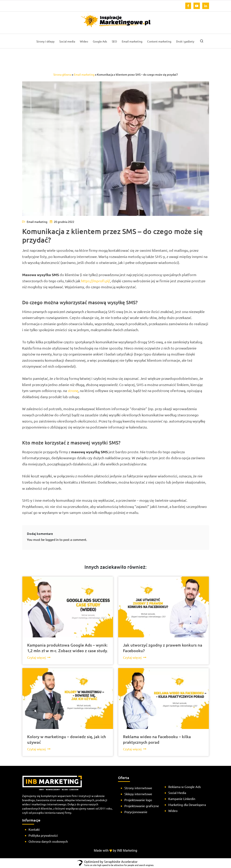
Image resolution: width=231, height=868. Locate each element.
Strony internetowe (138, 788)
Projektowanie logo (138, 800)
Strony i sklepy (45, 41)
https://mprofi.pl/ (96, 281)
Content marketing (159, 41)
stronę (73, 391)
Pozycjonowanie (136, 812)
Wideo (84, 41)
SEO (114, 41)
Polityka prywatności (43, 835)
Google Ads (100, 41)
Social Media (177, 793)
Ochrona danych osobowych (48, 841)
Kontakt (34, 829)
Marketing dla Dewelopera (187, 805)
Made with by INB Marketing (115, 851)
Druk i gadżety (185, 41)
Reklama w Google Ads (185, 787)
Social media (67, 41)
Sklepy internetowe (138, 794)
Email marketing (132, 41)
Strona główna (62, 74)
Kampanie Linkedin (182, 799)
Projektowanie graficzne (142, 806)
